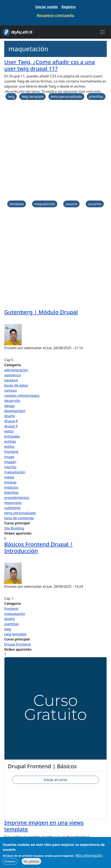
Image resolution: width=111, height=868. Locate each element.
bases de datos (16, 385)
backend (11, 380)
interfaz (10, 467)
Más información (89, 856)
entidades (12, 436)
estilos (9, 447)
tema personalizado (66, 97)
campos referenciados (22, 396)
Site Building (14, 528)
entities (10, 441)
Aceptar (10, 862)
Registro (69, 7)
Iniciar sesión (46, 7)
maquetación (45, 204)
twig (11, 97)
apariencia (13, 375)
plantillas (96, 97)
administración (16, 370)
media (9, 477)
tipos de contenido (19, 518)
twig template (32, 97)
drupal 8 (11, 421)
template (17, 204)
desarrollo (12, 401)
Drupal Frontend (17, 644)
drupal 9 (11, 426)
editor (9, 431)
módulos (11, 487)
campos (11, 390)
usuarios (95, 204)
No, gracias (31, 862)
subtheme (12, 508)
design (10, 406)
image (9, 457)
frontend (11, 452)
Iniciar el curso (56, 780)
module (10, 482)
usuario (71, 204)
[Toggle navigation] (103, 32)
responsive (13, 503)
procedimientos (17, 498)
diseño (10, 416)
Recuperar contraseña (56, 15)
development (15, 411)
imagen (10, 462)
